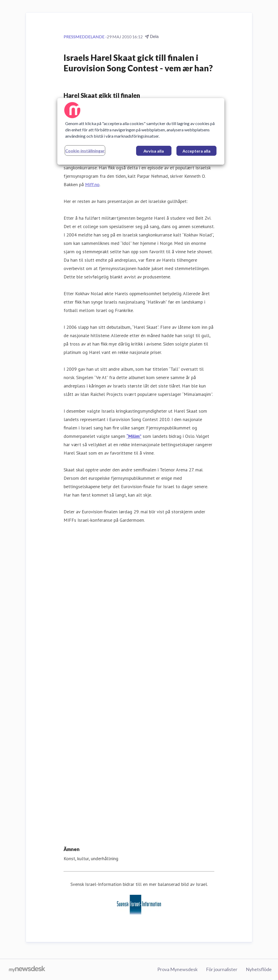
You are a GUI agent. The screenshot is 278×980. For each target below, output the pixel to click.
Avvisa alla (154, 151)
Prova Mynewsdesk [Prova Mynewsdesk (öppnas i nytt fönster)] (177, 969)
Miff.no (92, 184)
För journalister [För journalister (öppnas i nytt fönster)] (222, 969)
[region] (141, 131)
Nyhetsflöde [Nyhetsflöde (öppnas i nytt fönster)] (259, 969)
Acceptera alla (196, 151)
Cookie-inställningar (85, 151)
